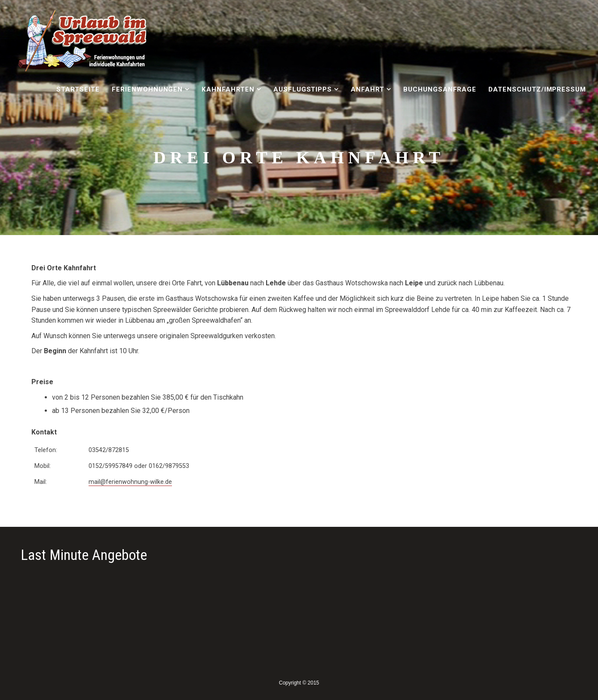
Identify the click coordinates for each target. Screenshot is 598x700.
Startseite (78, 89)
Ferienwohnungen (147, 89)
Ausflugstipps (303, 89)
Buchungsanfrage (440, 89)
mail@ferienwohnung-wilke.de (130, 482)
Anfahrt (368, 89)
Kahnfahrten (228, 89)
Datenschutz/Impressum (537, 89)
